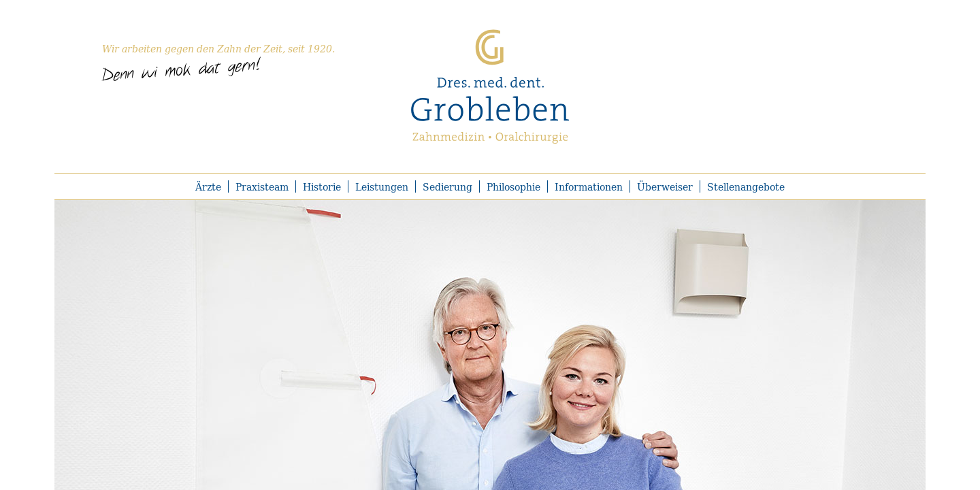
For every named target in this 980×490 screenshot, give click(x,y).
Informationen (589, 186)
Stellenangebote (746, 186)
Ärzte (208, 186)
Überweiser (665, 186)
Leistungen (382, 186)
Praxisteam (262, 186)
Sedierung (447, 186)
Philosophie (513, 186)
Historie (322, 186)
